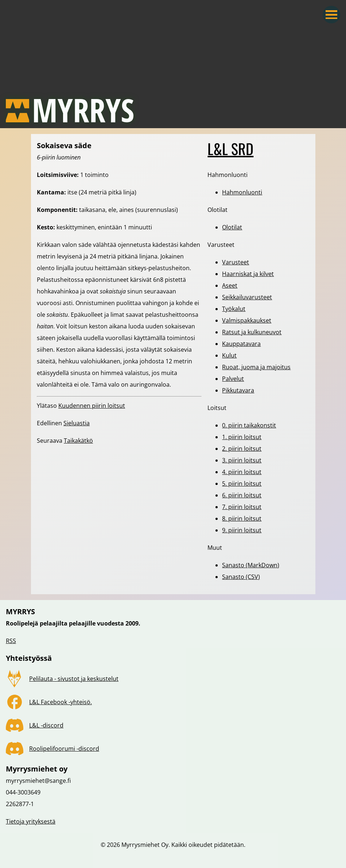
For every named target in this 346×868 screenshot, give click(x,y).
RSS (11, 641)
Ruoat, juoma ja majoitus (256, 367)
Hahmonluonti (242, 192)
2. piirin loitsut (242, 449)
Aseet (230, 285)
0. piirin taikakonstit (249, 425)
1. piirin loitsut (242, 437)
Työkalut (234, 309)
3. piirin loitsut (242, 460)
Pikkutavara (238, 390)
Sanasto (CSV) (241, 577)
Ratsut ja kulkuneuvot (252, 332)
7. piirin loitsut (242, 507)
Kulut (229, 355)
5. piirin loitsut (242, 484)
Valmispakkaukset (247, 320)
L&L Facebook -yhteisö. (61, 702)
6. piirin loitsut (242, 495)
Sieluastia (77, 423)
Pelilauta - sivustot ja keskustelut (74, 679)
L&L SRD (230, 149)
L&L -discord (46, 725)
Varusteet (236, 262)
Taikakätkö (78, 441)
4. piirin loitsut (242, 472)
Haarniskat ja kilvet (248, 274)
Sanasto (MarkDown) (251, 565)
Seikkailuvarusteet (247, 297)
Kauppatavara (241, 344)
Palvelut (233, 379)
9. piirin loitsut (242, 530)
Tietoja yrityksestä (31, 821)
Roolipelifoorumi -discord (64, 749)
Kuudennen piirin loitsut (92, 406)
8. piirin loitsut (242, 518)
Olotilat (232, 227)
